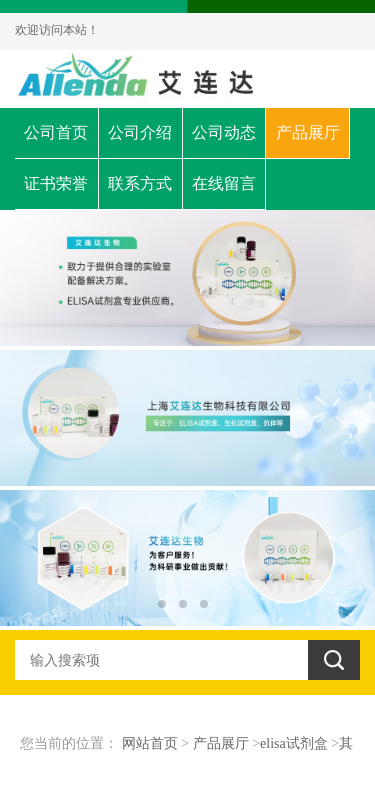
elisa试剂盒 (294, 743)
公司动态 (224, 132)
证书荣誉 (56, 183)
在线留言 (224, 183)
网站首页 (150, 743)
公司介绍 (140, 132)
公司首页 (56, 132)
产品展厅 (308, 132)
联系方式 (140, 183)
